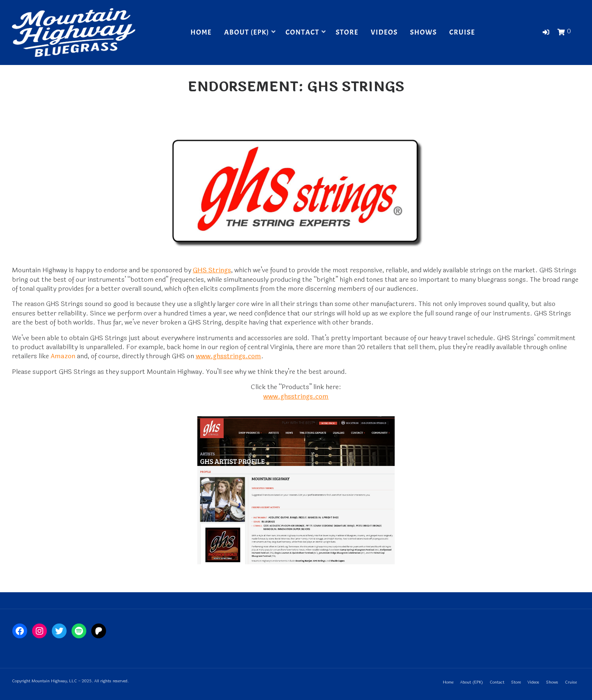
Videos (384, 32)
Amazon (63, 356)
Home (201, 32)
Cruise (462, 32)
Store (347, 32)
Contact (302, 32)
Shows (423, 32)
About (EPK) (246, 32)
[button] (546, 32)
